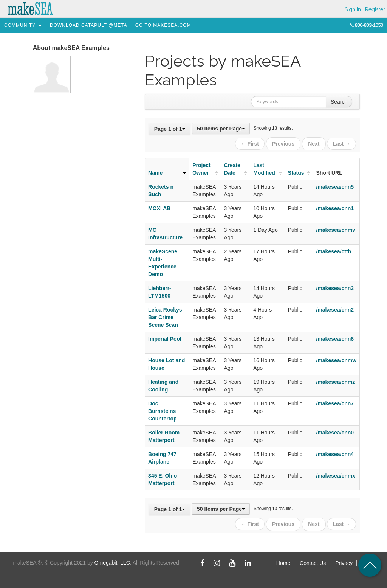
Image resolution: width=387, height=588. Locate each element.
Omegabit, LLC (112, 560)
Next (314, 143)
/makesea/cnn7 (335, 402)
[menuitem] (20, 25)
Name (155, 172)
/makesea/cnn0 (335, 431)
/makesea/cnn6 (335, 338)
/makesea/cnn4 (335, 453)
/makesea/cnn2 (335, 309)
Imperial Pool (165, 338)
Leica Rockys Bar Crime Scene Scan (165, 316)
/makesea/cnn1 (335, 207)
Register (375, 9)
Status (296, 172)
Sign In (353, 9)
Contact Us (313, 561)
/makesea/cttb (334, 250)
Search (339, 102)
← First (251, 143)
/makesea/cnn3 (335, 287)
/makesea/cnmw (337, 359)
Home (283, 561)
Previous (284, 143)
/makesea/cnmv (336, 229)
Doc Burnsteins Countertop (162, 410)
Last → (341, 143)
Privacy (344, 561)
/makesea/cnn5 (335, 186)
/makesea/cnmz (336, 381)
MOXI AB (159, 207)
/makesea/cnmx (336, 475)
